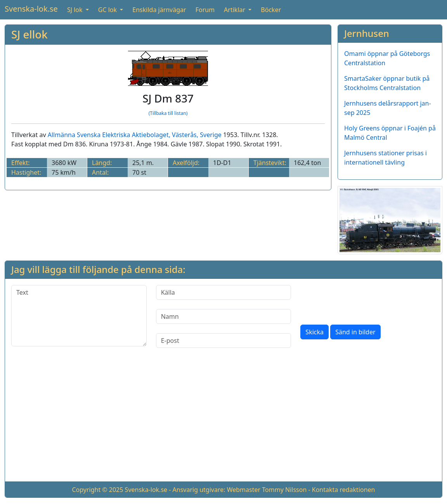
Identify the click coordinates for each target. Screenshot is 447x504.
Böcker (271, 10)
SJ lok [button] (76, 10)
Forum (205, 10)
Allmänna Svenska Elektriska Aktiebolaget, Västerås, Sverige (135, 135)
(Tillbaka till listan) (168, 113)
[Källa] (224, 292)
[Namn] (224, 316)
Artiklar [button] (235, 10)
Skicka (314, 332)
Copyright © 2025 (97, 490)
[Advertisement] (223, 421)
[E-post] (224, 341)
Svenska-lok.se (31, 9)
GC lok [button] (108, 10)
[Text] (79, 316)
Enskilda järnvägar (159, 10)
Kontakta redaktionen (344, 490)
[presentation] (359, 300)
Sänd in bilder (355, 332)
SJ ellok (29, 34)
